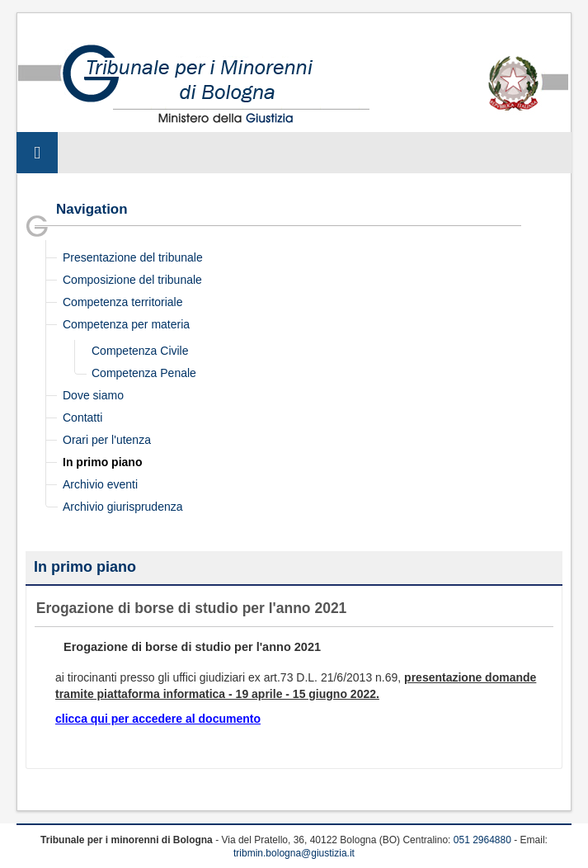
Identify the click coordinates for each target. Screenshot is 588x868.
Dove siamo (93, 395)
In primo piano (102, 462)
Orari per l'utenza (107, 440)
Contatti (82, 417)
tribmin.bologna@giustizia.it (294, 853)
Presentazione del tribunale (133, 257)
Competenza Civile (140, 351)
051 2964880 (482, 840)
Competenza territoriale (123, 302)
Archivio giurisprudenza (123, 507)
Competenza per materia (126, 324)
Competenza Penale (144, 373)
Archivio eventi (100, 484)
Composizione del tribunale (132, 280)
